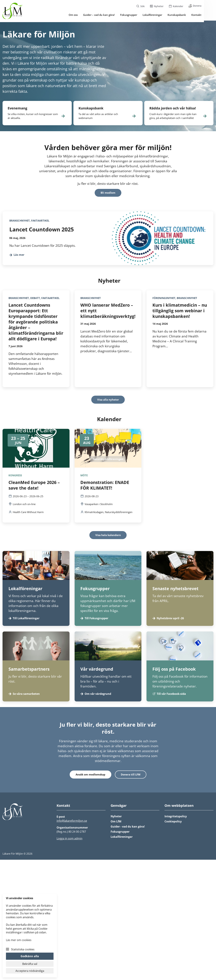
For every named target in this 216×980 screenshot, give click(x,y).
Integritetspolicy (176, 818)
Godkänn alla (30, 956)
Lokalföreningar (122, 838)
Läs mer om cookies (19, 940)
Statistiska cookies (23, 949)
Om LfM (116, 823)
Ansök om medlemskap (90, 776)
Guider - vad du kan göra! (128, 828)
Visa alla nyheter (108, 400)
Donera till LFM (131, 776)
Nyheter (116, 818)
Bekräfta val (30, 964)
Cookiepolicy (173, 823)
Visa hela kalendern (108, 536)
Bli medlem (108, 193)
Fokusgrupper (120, 833)
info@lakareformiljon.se (72, 822)
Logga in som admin (70, 840)
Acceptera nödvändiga (30, 971)
